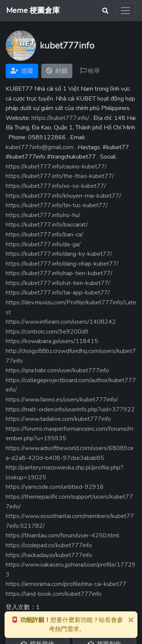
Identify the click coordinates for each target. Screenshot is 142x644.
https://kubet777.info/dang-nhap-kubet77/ (62, 264)
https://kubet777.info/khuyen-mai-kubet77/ (63, 196)
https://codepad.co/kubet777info (49, 545)
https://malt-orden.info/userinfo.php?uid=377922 (70, 409)
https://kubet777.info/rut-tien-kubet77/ (58, 283)
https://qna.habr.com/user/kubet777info (57, 370)
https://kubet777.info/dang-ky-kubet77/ (59, 254)
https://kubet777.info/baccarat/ (47, 225)
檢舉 (90, 71)
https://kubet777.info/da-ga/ (43, 244)
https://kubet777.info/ (60, 118)
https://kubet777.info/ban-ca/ (44, 235)
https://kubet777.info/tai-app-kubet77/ (58, 293)
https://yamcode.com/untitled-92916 (55, 487)
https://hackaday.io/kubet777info (49, 555)
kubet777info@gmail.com (40, 147)
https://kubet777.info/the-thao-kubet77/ (60, 176)
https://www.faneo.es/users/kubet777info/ (62, 400)
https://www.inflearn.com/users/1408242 (61, 322)
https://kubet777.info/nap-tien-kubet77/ (59, 273)
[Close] (131, 619)
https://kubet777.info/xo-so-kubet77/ (56, 186)
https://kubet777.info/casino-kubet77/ (56, 167)
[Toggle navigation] (125, 11)
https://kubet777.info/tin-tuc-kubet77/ (57, 205)
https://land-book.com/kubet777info (54, 594)
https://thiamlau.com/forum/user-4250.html (62, 535)
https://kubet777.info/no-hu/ (43, 215)
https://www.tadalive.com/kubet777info (58, 419)
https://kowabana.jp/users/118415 (52, 341)
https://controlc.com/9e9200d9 (47, 332)
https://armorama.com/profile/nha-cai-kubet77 (66, 584)
